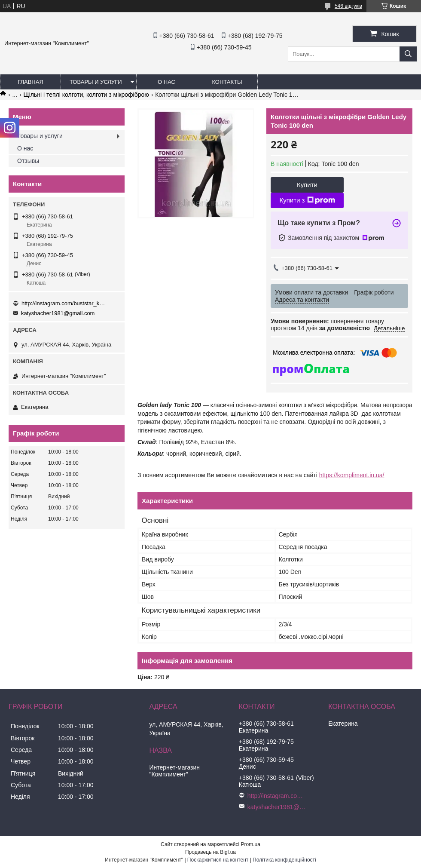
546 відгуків (348, 6)
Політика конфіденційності (284, 860)
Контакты (227, 82)
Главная (31, 82)
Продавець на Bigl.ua (210, 852)
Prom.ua (251, 844)
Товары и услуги (96, 82)
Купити (307, 185)
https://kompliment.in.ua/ (352, 475)
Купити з (307, 200)
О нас (166, 82)
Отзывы (28, 161)
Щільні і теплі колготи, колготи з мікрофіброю (86, 95)
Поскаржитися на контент (218, 860)
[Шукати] (408, 54)
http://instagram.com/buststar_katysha (64, 303)
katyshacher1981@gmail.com (58, 313)
